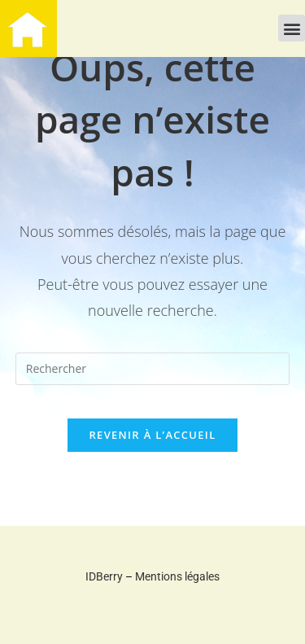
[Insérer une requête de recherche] (153, 369)
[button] (292, 28)
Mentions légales (177, 576)
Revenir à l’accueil (152, 435)
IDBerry (104, 576)
